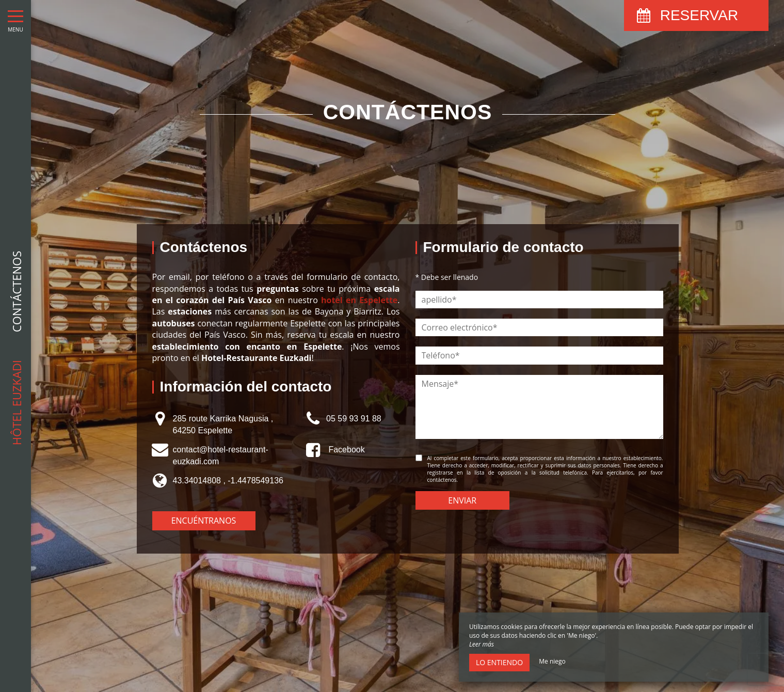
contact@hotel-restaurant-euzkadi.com (221, 455)
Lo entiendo (499, 662)
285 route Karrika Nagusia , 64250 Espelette (223, 424)
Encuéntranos (204, 521)
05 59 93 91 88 (354, 419)
